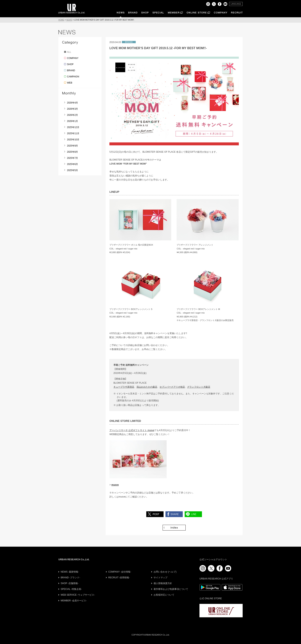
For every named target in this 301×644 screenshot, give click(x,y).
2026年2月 (72, 115)
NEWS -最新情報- (70, 572)
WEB (70, 83)
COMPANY (73, 58)
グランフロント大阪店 (199, 387)
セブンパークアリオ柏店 (172, 387)
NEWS (69, 20)
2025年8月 (72, 152)
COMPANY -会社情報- (120, 572)
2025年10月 (73, 140)
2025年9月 (72, 146)
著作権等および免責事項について (171, 589)
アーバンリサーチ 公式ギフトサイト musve (132, 430)
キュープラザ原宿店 (124, 387)
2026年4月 (72, 103)
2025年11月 (73, 133)
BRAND (71, 70)
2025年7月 (72, 158)
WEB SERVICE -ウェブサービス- (78, 595)
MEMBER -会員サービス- (74, 601)
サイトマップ (160, 578)
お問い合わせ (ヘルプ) (165, 572)
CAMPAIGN (73, 77)
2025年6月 (72, 164)
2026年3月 (72, 109)
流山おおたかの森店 (147, 387)
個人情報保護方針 (163, 583)
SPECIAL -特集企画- (71, 589)
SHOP (70, 64)
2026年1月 (72, 121)
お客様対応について (164, 595)
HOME (61, 20)
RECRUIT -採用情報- (119, 578)
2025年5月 (72, 170)
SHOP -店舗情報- (70, 583)
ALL (69, 52)
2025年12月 (73, 127)
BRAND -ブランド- (70, 578)
